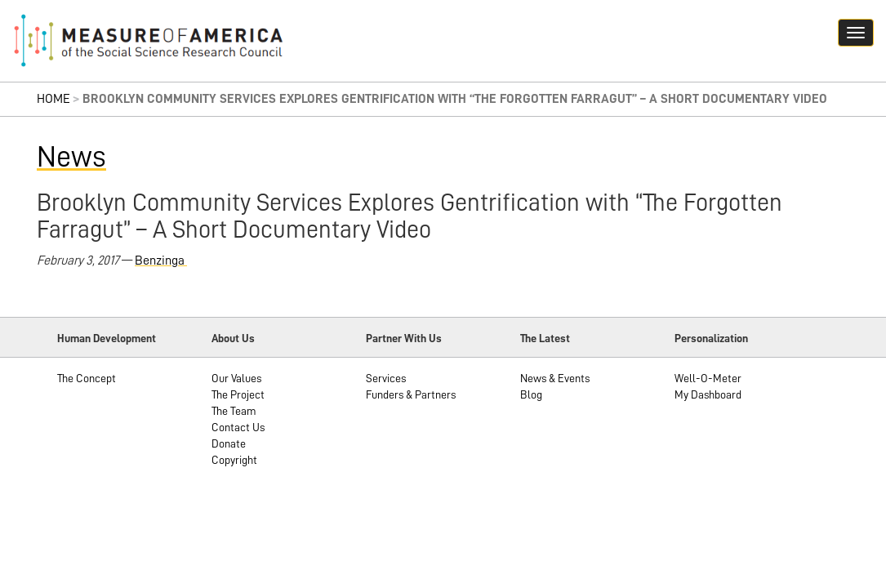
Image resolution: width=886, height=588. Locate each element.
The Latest (545, 338)
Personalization (711, 338)
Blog (531, 394)
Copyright (234, 460)
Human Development (107, 338)
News (71, 157)
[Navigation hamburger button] (856, 33)
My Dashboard (708, 394)
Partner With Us (404, 338)
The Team (234, 411)
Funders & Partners (411, 394)
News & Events (555, 378)
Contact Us (238, 427)
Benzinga (161, 261)
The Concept (87, 378)
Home (53, 99)
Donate (229, 443)
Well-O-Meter (708, 378)
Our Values (236, 378)
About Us (233, 338)
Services (386, 378)
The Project (238, 394)
